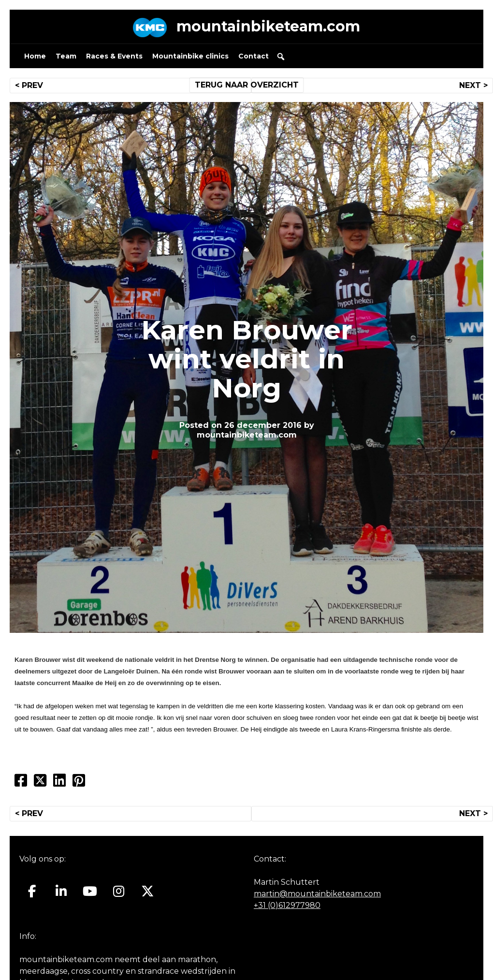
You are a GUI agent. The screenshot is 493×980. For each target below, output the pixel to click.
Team (66, 56)
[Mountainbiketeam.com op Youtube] (90, 891)
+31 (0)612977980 (287, 905)
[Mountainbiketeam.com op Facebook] (32, 891)
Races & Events (114, 56)
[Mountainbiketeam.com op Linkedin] (61, 891)
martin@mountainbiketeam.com (317, 894)
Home (35, 56)
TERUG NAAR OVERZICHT (247, 85)
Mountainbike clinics (190, 56)
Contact (254, 56)
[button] (281, 57)
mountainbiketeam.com (268, 26)
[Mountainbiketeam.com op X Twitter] (148, 891)
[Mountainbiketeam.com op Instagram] (119, 891)
